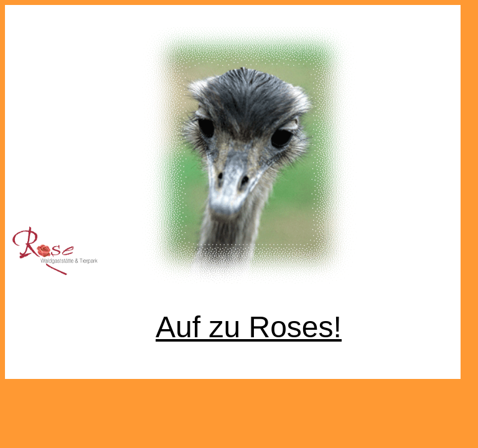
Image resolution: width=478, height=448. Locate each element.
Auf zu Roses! (249, 327)
